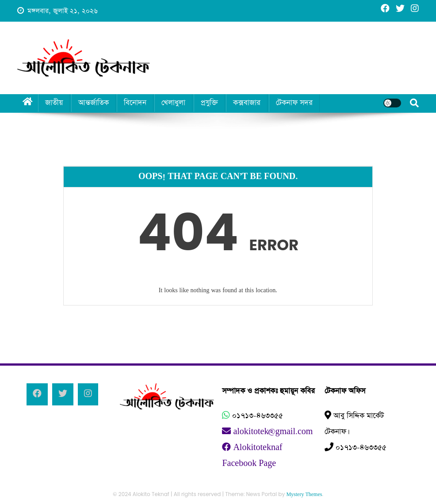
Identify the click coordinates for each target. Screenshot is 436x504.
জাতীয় (54, 103)
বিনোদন (135, 103)
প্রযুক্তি (209, 103)
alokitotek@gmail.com (267, 432)
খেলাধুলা (173, 103)
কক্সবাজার (247, 103)
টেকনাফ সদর (294, 103)
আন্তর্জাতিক (94, 103)
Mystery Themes (304, 495)
